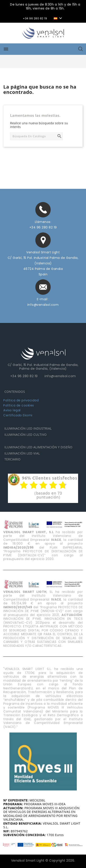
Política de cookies (19, 405)
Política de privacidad (21, 400)
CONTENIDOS (15, 392)
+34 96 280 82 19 (43, 227)
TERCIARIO (13, 459)
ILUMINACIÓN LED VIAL (22, 453)
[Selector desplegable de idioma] (59, 18)
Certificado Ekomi (18, 415)
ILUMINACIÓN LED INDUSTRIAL (28, 428)
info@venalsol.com (43, 305)
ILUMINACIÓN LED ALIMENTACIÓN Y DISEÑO (38, 447)
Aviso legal (12, 410)
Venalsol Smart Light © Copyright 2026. (43, 861)
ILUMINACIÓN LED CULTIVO (26, 435)
